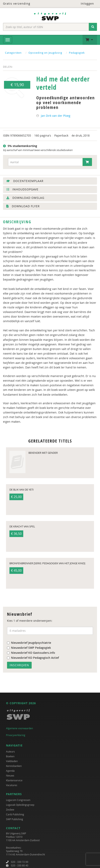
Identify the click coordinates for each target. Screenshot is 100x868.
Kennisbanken (14, 766)
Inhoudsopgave (22, 189)
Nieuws (10, 775)
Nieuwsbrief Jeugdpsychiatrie (29, 643)
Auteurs (10, 751)
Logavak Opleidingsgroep (20, 805)
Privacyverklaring (16, 735)
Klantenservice (14, 780)
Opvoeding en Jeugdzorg (45, 53)
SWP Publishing (15, 819)
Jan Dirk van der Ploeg (56, 116)
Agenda (10, 771)
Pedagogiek (77, 53)
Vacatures (12, 785)
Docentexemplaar (25, 181)
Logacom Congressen (18, 800)
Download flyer (23, 206)
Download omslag (25, 198)
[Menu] (8, 40)
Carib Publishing (15, 814)
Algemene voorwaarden (19, 728)
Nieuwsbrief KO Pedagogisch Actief (33, 658)
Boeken (10, 756)
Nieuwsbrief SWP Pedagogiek (29, 648)
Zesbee (10, 810)
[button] (90, 40)
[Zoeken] (93, 27)
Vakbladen (12, 761)
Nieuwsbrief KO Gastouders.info (31, 653)
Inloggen (85, 4)
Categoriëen (13, 53)
